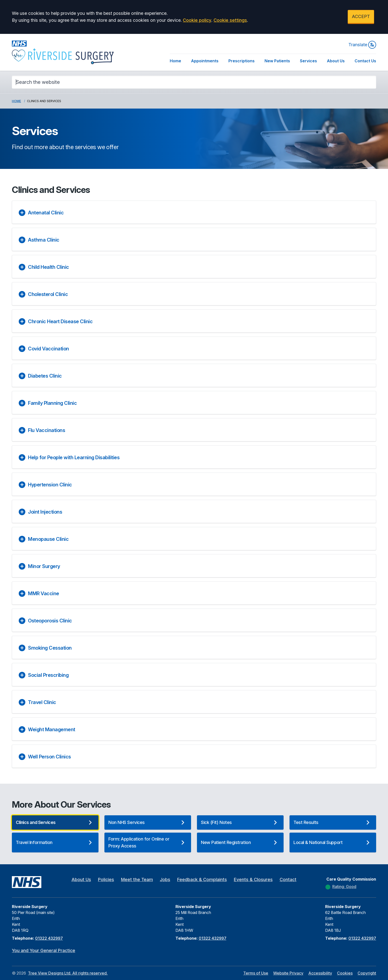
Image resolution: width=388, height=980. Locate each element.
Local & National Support (333, 843)
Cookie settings (230, 20)
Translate (362, 45)
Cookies (345, 973)
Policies (106, 879)
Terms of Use (256, 973)
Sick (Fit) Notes (240, 822)
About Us (336, 61)
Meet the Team (137, 879)
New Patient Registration (240, 843)
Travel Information (55, 843)
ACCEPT (361, 16)
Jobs (165, 879)
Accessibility (320, 973)
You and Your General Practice (44, 950)
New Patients (277, 61)
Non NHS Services (148, 822)
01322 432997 (49, 938)
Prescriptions (242, 61)
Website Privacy (288, 973)
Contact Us (365, 61)
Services (308, 61)
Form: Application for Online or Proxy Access (148, 842)
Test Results (333, 822)
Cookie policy (197, 20)
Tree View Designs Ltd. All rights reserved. (68, 973)
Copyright (367, 973)
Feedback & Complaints (202, 879)
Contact (288, 879)
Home (175, 61)
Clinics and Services (55, 822)
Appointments (205, 61)
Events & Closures (253, 879)
